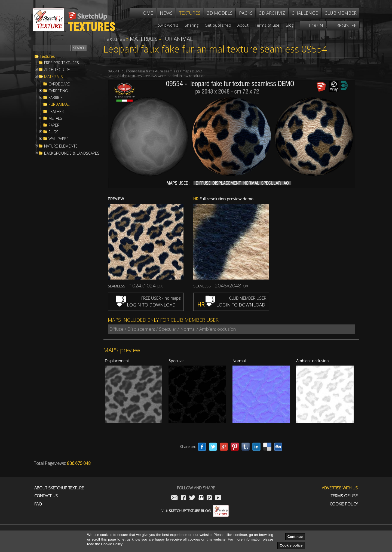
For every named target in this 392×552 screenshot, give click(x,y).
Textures (47, 57)
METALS (55, 118)
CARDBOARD (59, 84)
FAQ (38, 504)
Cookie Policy (344, 504)
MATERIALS (53, 77)
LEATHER (56, 112)
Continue (295, 537)
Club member (341, 13)
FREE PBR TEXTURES (62, 63)
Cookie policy (291, 545)
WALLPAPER (59, 139)
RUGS (53, 132)
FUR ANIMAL (59, 105)
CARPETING (58, 91)
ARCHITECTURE (57, 70)
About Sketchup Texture (59, 488)
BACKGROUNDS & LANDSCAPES (72, 153)
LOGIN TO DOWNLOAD (146, 305)
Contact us (46, 496)
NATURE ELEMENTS (61, 146)
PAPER (54, 125)
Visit (195, 511)
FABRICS (56, 98)
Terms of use (344, 496)
